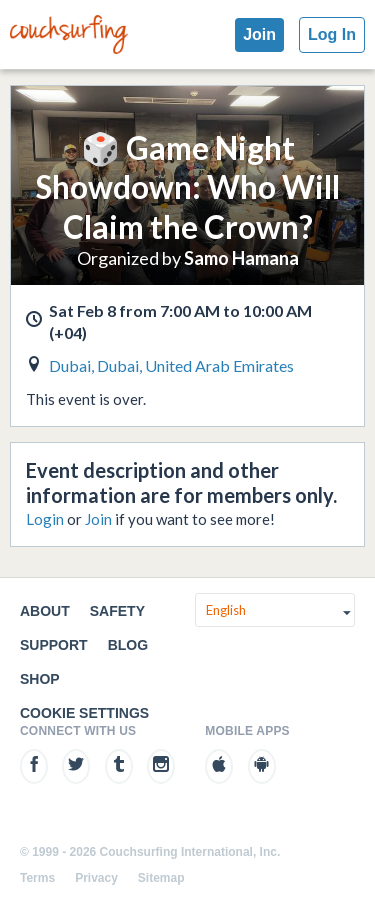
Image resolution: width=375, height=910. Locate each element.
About (45, 611)
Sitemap (161, 878)
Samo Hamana (241, 258)
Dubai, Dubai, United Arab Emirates (171, 365)
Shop (40, 679)
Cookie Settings (84, 713)
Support (54, 645)
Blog (128, 645)
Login (45, 519)
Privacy (96, 878)
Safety (117, 611)
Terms (37, 878)
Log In (332, 34)
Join (259, 34)
